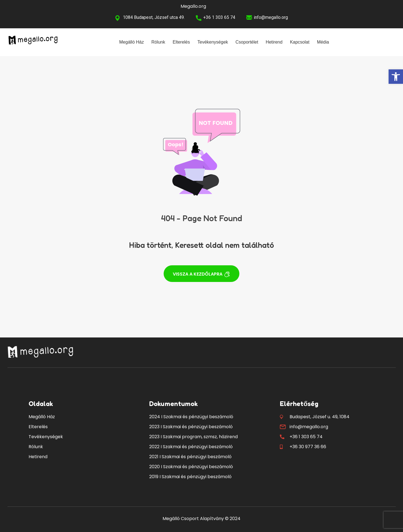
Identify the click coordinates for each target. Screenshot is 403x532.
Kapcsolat (300, 42)
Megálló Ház (132, 42)
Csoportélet (247, 42)
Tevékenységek (213, 42)
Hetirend (274, 42)
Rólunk (158, 42)
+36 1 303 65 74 (219, 17)
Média (323, 42)
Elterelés (181, 42)
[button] (396, 77)
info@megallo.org (271, 17)
